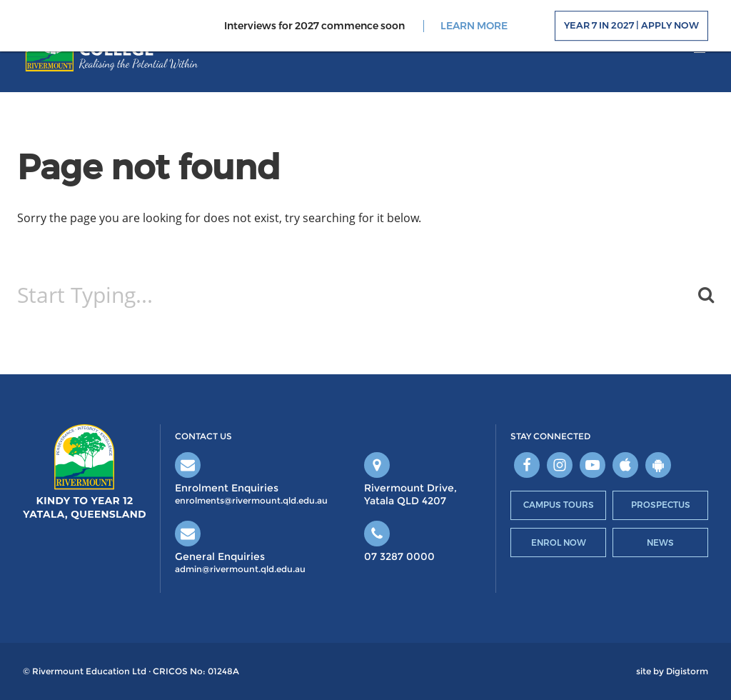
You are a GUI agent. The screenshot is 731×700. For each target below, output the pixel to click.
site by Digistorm (672, 671)
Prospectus (661, 505)
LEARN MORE (474, 26)
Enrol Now (559, 542)
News (660, 542)
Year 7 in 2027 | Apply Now (631, 26)
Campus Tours (559, 505)
